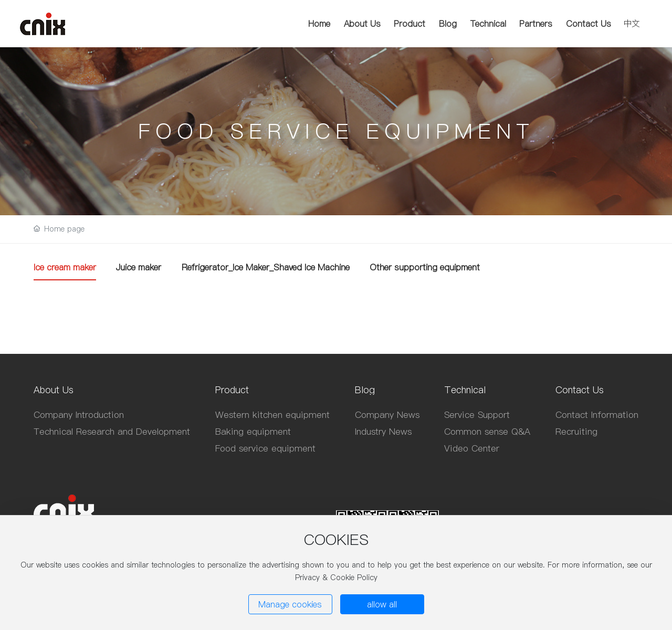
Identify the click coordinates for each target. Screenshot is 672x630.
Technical (488, 24)
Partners (536, 24)
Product (409, 24)
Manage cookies (290, 604)
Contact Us (589, 24)
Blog (448, 24)
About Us (362, 24)
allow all (382, 604)
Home (319, 24)
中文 (632, 23)
